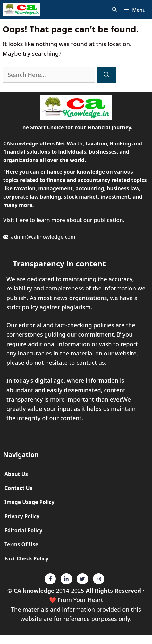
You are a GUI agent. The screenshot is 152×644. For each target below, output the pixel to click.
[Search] (106, 75)
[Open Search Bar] (114, 10)
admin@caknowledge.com (43, 237)
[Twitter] (50, 579)
